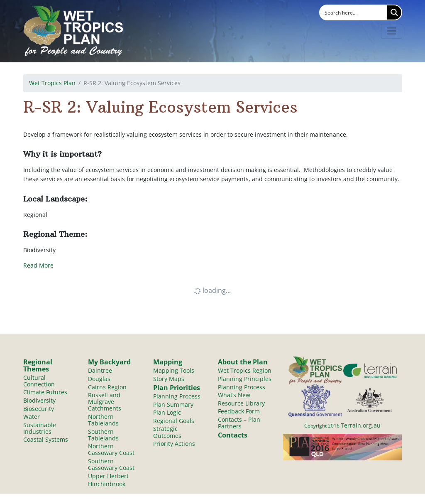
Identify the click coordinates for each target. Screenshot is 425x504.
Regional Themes (38, 365)
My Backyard (109, 362)
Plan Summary (173, 405)
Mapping (168, 362)
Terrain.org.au (361, 425)
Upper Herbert (108, 478)
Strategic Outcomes (167, 433)
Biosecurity (39, 409)
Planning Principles (245, 379)
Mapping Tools (174, 370)
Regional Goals (174, 422)
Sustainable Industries (40, 429)
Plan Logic (167, 413)
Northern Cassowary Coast (111, 451)
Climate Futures (45, 392)
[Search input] (354, 12)
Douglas (99, 379)
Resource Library (241, 404)
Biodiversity (39, 401)
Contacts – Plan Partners (239, 424)
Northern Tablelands (103, 421)
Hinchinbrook (107, 486)
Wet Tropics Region (245, 370)
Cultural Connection (39, 381)
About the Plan (243, 362)
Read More (38, 265)
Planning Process (177, 397)
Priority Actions (174, 445)
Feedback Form (239, 412)
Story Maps (169, 379)
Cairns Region (107, 387)
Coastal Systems (46, 441)
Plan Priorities (177, 388)
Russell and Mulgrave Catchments (105, 402)
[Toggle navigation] (392, 31)
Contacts (233, 436)
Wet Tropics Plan (52, 83)
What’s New (234, 395)
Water (32, 417)
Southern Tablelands (103, 436)
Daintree (100, 370)
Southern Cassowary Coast (111, 466)
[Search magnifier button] (394, 12)
